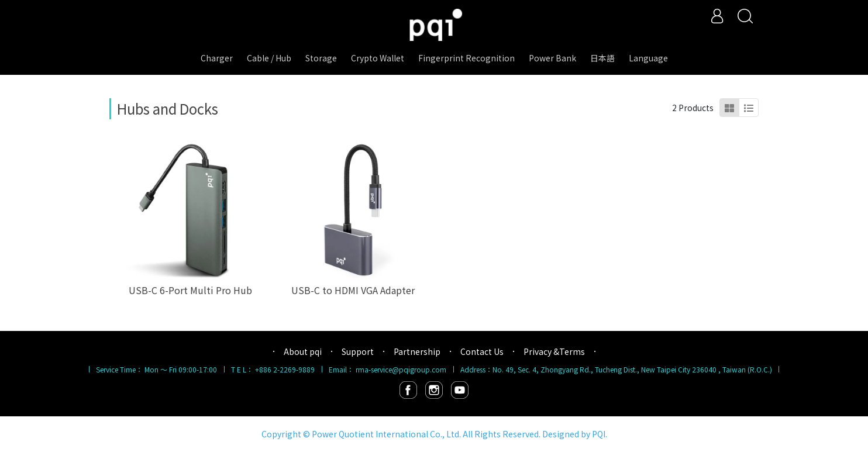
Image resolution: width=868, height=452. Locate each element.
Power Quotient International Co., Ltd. (386, 434)
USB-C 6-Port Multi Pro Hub (190, 290)
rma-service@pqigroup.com (401, 369)
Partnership (417, 351)
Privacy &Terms (554, 351)
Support (358, 351)
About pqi (303, 351)
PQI (599, 434)
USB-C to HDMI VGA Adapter (353, 290)
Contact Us (482, 351)
